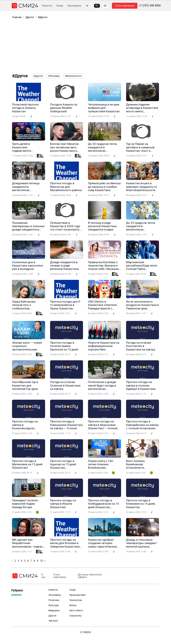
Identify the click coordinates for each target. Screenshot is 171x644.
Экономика (74, 6)
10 (41, 561)
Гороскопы (75, 616)
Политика (54, 600)
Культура (54, 605)
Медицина (54, 610)
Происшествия (77, 595)
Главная (17, 17)
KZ (105, 6)
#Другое (43, 17)
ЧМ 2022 (53, 621)
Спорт (60, 6)
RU (97, 6)
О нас (43, 576)
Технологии (76, 600)
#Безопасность (73, 76)
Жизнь (73, 605)
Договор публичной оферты (88, 576)
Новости (47, 6)
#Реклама (54, 76)
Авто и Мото (76, 610)
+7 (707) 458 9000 (150, 6)
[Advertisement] (85, 47)
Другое (30, 17)
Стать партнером (125, 6)
